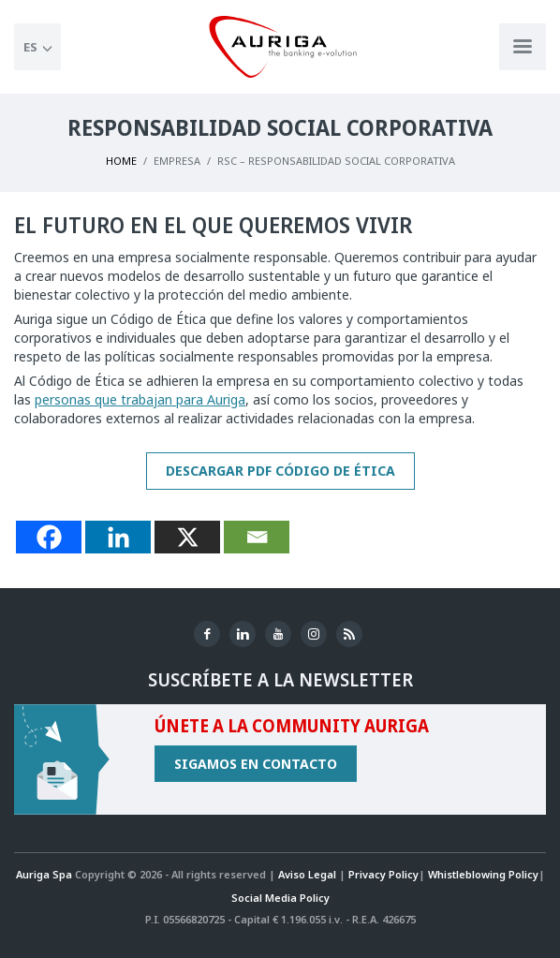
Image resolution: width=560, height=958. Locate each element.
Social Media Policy (280, 898)
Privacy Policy (383, 874)
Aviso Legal (307, 874)
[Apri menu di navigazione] (523, 47)
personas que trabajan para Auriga (140, 399)
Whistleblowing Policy (483, 874)
